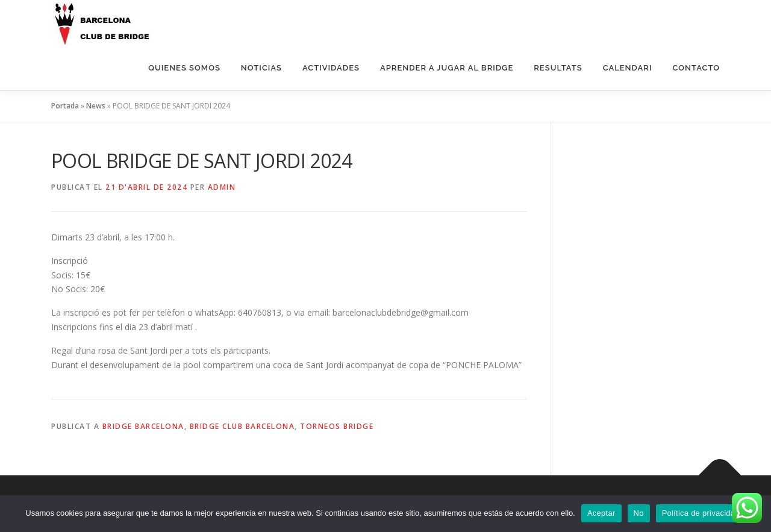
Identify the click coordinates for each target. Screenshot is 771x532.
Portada (65, 106)
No (639, 513)
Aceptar (601, 513)
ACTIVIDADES (331, 68)
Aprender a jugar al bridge (447, 68)
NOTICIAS (261, 68)
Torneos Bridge (337, 426)
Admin (222, 187)
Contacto (696, 68)
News (96, 106)
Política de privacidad (701, 513)
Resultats (558, 68)
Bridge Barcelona (143, 426)
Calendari (628, 68)
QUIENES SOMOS (184, 68)
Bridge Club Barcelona (242, 426)
